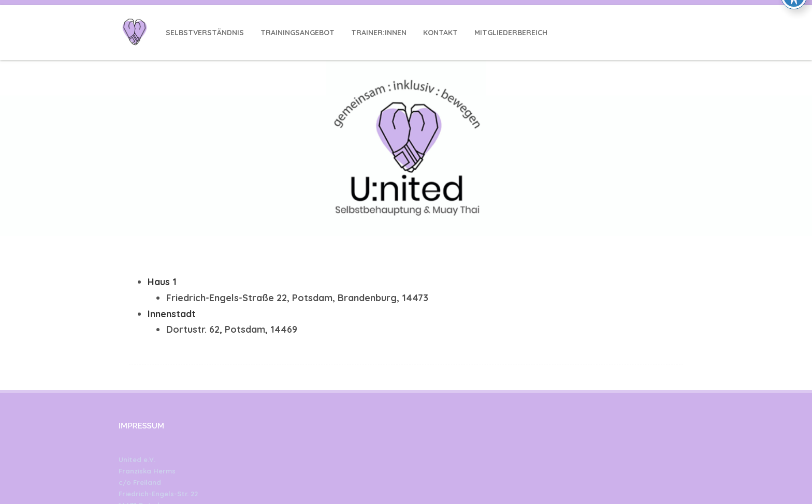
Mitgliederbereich (511, 33)
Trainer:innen (379, 33)
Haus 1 (162, 282)
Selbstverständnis (205, 33)
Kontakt (440, 33)
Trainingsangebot (298, 33)
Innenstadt (172, 314)
